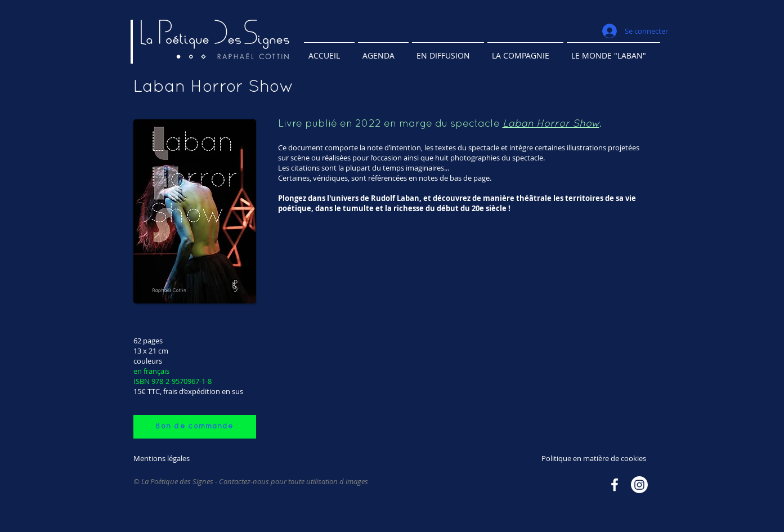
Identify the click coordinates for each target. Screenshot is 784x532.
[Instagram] (639, 485)
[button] (448, 51)
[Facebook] (615, 485)
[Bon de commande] (195, 427)
